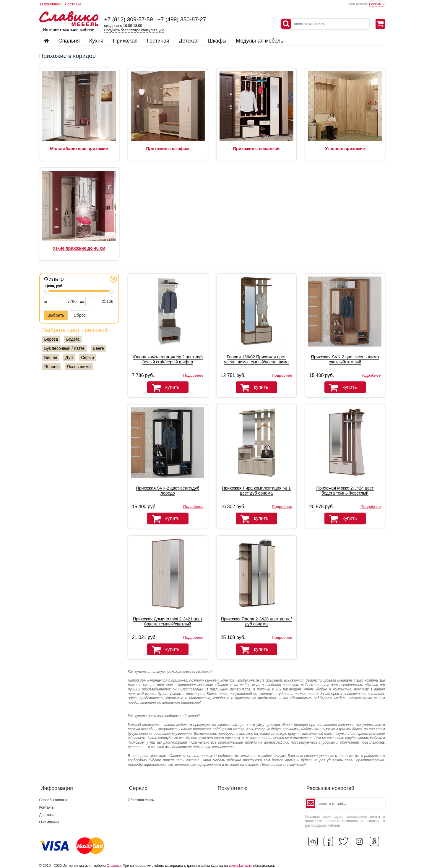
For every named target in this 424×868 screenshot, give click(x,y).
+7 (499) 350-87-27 (182, 19)
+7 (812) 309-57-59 (129, 19)
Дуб (69, 357)
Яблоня (52, 367)
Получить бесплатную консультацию (134, 30)
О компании (51, 4)
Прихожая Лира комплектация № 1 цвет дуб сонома (256, 491)
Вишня (51, 357)
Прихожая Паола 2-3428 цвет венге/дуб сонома (256, 621)
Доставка (73, 4)
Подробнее (193, 375)
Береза (51, 339)
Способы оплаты (53, 800)
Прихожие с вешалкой (256, 149)
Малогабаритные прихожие (79, 149)
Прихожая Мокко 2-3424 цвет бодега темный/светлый (345, 491)
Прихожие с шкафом (168, 149)
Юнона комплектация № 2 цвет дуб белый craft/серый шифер (168, 359)
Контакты (47, 807)
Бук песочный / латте (65, 348)
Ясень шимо (79, 367)
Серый (87, 357)
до (82, 302)
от (46, 302)
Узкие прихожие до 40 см (79, 248)
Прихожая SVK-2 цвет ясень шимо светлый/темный (345, 359)
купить (163, 388)
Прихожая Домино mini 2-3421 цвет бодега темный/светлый (168, 621)
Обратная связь (141, 800)
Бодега (73, 339)
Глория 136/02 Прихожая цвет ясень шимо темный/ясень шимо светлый (256, 362)
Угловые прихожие (345, 149)
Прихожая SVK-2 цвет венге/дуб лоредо (168, 491)
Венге (98, 348)
